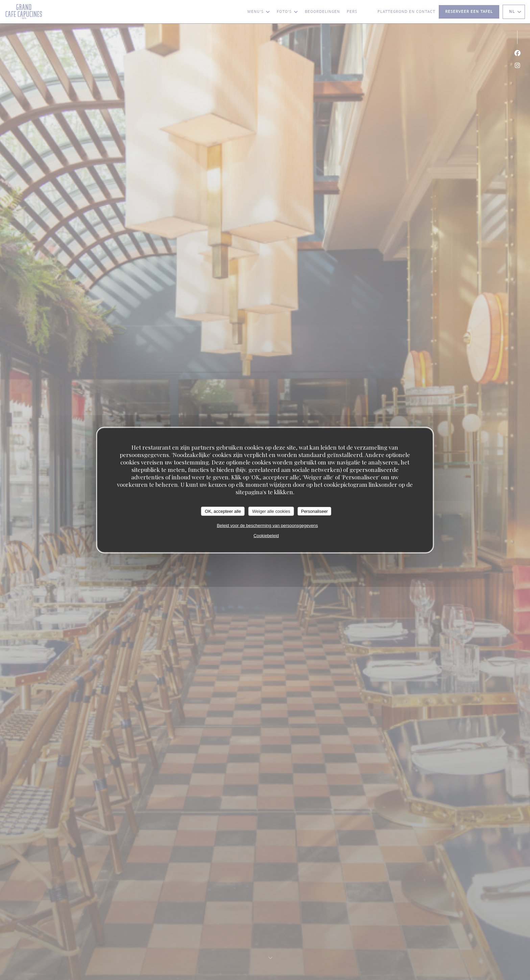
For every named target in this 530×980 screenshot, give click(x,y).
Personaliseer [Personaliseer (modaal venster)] (314, 511)
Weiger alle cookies (271, 511)
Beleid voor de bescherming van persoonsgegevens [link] (267, 525)
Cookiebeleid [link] (266, 536)
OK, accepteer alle (223, 511)
